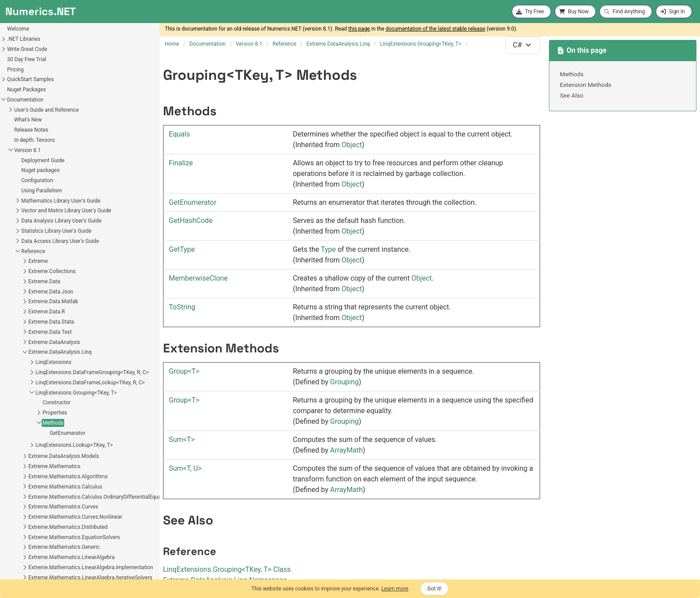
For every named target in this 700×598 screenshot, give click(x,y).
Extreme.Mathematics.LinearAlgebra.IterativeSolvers (63, 456)
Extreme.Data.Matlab (26, 180)
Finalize (181, 163)
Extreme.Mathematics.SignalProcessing (49, 515)
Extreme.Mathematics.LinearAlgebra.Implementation (64, 446)
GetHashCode (191, 221)
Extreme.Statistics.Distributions (39, 555)
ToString (182, 307)
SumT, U (185, 468)
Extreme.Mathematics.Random (38, 504)
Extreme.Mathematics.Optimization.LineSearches (60, 494)
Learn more (395, 589)
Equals (179, 134)
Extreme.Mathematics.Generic (37, 426)
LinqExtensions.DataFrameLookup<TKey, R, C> (63, 261)
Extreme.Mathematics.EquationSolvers (47, 416)
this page (359, 29)
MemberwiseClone (198, 278)
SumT (182, 440)
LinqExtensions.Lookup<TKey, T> (47, 324)
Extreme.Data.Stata (24, 200)
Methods (26, 301)
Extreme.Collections (25, 150)
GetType (182, 249)
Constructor (29, 281)
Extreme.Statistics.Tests (30, 575)
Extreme (11, 140)
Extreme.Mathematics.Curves (36, 385)
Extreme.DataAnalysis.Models (37, 335)
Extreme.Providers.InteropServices (42, 535)
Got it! (435, 589)
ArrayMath (346, 450)
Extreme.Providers (23, 524)
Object (352, 145)
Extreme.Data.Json (24, 170)
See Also (572, 95)
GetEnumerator (41, 312)
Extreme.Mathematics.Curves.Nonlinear (48, 395)
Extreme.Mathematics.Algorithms (41, 355)
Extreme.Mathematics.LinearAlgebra (44, 436)
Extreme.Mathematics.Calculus (38, 365)
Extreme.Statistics (23, 545)
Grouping (344, 382)
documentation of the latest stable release (435, 29)
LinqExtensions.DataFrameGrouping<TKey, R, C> (65, 251)
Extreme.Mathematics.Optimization (43, 484)
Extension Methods (586, 85)
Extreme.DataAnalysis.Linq (33, 231)
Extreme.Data (17, 160)
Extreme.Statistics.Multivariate (37, 565)
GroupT (184, 371)
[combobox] (523, 45)
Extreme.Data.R (19, 190)
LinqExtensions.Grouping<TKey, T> (49, 271)
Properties (28, 291)
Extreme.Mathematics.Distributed (41, 406)
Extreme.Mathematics (27, 345)
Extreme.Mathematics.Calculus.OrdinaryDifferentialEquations (74, 375)
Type (328, 249)
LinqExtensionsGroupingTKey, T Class (227, 569)
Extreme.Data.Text (23, 211)
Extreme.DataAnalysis (27, 221)
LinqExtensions (26, 241)
